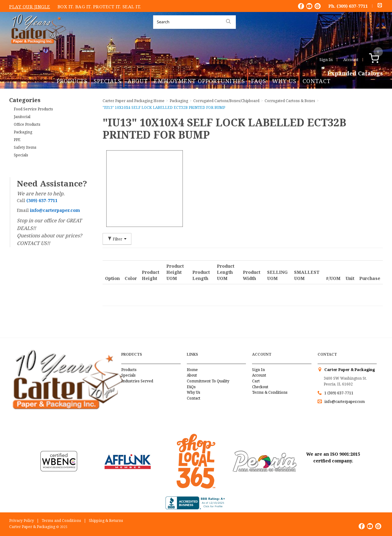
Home (192, 370)
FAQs (259, 81)
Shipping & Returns (106, 521)
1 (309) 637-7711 (339, 393)
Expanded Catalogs (355, 74)
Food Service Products (33, 109)
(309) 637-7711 (352, 6)
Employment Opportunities (200, 81)
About (138, 81)
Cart (256, 381)
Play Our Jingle (30, 6)
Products (72, 81)
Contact (317, 81)
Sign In (326, 59)
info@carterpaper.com (344, 402)
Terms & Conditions (270, 392)
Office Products (27, 124)
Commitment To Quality (208, 381)
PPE (17, 140)
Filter (117, 239)
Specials (107, 81)
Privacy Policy (22, 521)
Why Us (284, 81)
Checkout (260, 387)
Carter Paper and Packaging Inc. (37, 49)
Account (351, 59)
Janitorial (22, 117)
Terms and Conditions (61, 521)
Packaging (23, 132)
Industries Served (137, 381)
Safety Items (25, 147)
